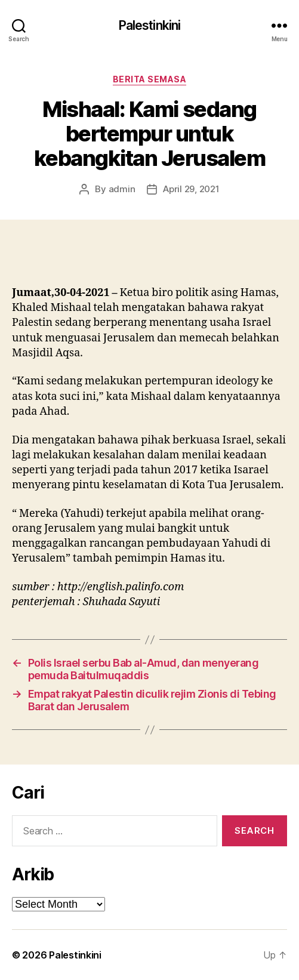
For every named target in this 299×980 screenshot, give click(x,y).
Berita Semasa (150, 79)
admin (122, 189)
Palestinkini (150, 25)
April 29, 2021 (191, 189)
